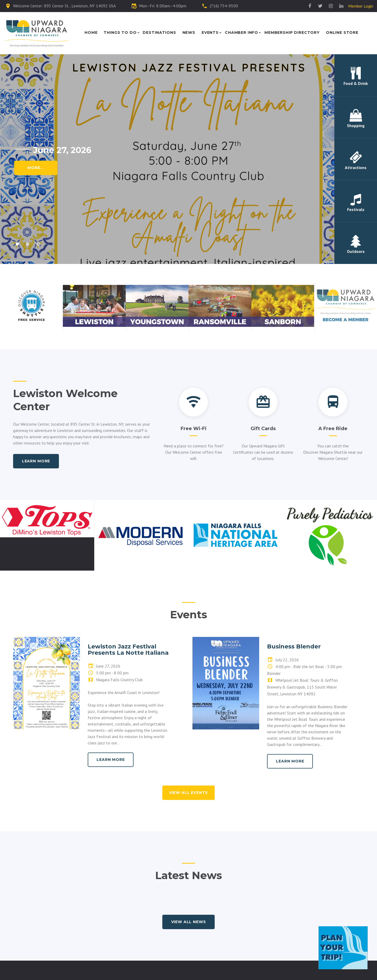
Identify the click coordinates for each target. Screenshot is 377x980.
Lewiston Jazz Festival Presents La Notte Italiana (128, 650)
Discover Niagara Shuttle (325, 452)
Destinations (159, 33)
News (189, 33)
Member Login (361, 6)
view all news (189, 922)
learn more (111, 760)
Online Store (342, 33)
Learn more (36, 461)
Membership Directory (292, 33)
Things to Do (120, 33)
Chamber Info (242, 33)
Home (91, 33)
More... (36, 168)
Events (210, 33)
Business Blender (294, 646)
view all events (189, 793)
